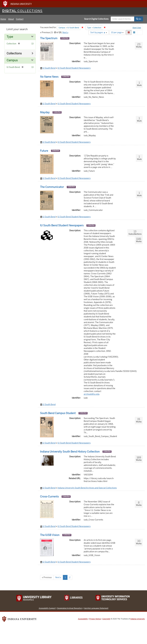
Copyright (106, 619)
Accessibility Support (47, 608)
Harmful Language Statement (96, 608)
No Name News (49, 77)
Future (44, 151)
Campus (12, 60)
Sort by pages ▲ (99, 32)
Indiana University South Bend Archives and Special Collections (87, 488)
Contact (20, 19)
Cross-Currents (49, 497)
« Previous (47, 577)
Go (139, 19)
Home (3, 19)
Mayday (45, 112)
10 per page (117, 32)
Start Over (137, 28)
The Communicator (52, 187)
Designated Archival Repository (70, 608)
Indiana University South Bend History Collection (70, 452)
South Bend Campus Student (58, 413)
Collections (14, 53)
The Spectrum (49, 38)
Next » (65, 32)
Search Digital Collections (96, 19)
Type (10, 37)
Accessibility (83, 619)
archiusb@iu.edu (92, 394)
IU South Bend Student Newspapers (74, 68)
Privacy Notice (95, 619)
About (11, 19)
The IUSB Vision (50, 535)
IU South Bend (49, 68)
